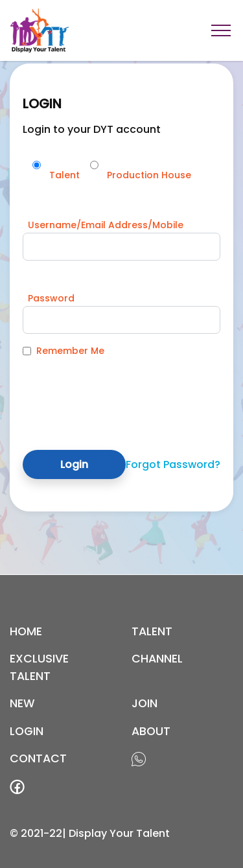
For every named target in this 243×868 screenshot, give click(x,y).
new (22, 703)
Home (26, 631)
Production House (149, 175)
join (145, 703)
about (151, 731)
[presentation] (121, 393)
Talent (64, 175)
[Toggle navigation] (221, 30)
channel (157, 659)
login (27, 731)
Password (51, 298)
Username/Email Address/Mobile (106, 225)
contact (38, 758)
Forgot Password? (173, 464)
